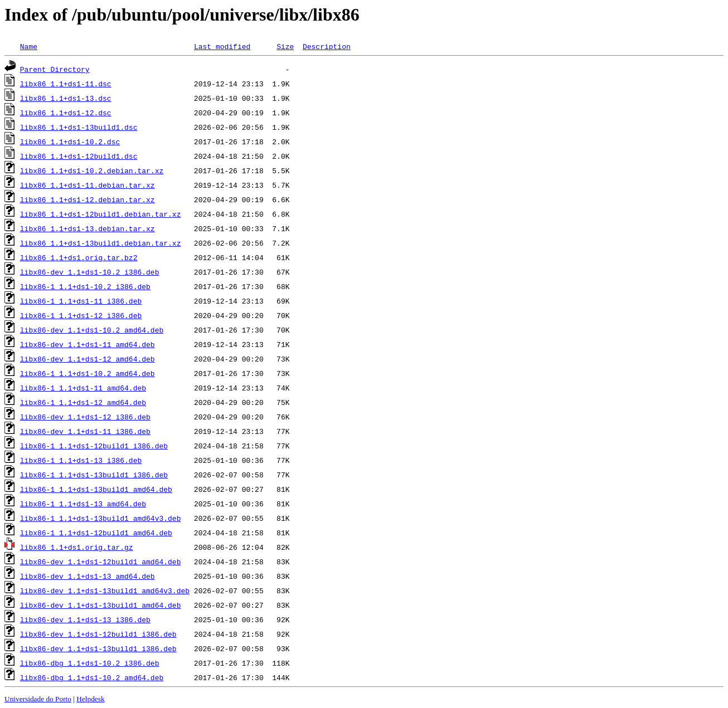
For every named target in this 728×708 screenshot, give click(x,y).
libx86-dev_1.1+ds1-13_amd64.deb (88, 576)
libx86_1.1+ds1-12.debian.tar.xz (88, 199)
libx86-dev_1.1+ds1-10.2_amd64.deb (92, 330)
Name (29, 46)
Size (285, 46)
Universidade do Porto (38, 699)
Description (327, 46)
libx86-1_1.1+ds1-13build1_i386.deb (94, 475)
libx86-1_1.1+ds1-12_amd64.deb (83, 402)
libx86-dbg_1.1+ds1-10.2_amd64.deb (92, 677)
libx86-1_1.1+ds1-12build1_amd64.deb (96, 533)
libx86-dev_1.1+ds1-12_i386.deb (85, 417)
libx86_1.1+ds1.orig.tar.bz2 (79, 257)
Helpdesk (90, 699)
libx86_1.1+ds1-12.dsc (66, 113)
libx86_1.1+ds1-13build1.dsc (79, 127)
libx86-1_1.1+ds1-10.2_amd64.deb (88, 373)
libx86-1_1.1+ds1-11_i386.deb (81, 301)
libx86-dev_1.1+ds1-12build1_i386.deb (98, 634)
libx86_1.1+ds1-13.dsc (66, 98)
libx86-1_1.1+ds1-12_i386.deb (81, 315)
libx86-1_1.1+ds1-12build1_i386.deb (94, 446)
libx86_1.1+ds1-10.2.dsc (70, 141)
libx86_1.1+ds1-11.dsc (66, 84)
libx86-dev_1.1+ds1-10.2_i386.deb (90, 272)
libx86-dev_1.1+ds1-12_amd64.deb (88, 359)
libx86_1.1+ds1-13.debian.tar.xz (88, 228)
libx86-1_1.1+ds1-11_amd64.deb (83, 388)
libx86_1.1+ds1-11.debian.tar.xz (88, 185)
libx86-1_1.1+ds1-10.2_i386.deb (85, 286)
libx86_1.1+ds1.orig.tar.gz (77, 547)
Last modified (222, 46)
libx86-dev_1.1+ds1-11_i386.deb (85, 431)
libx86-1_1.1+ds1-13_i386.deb (81, 460)
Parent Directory (55, 69)
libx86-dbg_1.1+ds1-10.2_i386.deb (90, 663)
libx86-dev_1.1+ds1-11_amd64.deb (88, 344)
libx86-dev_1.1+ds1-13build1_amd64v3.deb (105, 590)
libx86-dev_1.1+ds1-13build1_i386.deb (98, 648)
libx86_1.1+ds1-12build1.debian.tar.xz (101, 214)
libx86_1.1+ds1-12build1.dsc (79, 156)
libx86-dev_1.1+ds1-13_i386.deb (85, 619)
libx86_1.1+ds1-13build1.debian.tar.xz (101, 243)
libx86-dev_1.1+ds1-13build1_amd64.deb (101, 605)
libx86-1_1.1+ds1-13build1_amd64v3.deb (101, 518)
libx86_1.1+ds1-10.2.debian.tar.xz (92, 170)
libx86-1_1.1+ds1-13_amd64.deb (83, 504)
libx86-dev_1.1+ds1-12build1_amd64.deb (101, 561)
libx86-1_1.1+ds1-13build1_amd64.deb (96, 489)
